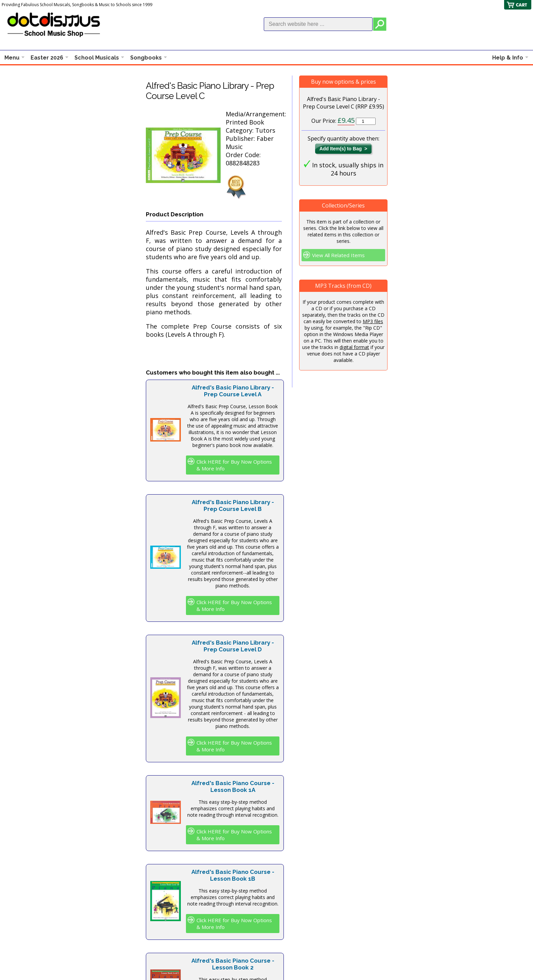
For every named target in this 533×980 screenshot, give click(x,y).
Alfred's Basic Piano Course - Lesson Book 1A (233, 786)
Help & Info (508, 58)
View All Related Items (338, 255)
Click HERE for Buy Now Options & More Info (234, 465)
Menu (12, 58)
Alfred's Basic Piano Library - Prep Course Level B (233, 505)
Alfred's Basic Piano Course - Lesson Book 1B (233, 875)
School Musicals (97, 58)
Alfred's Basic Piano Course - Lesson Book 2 (233, 964)
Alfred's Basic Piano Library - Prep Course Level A (233, 391)
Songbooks (146, 58)
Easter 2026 (47, 58)
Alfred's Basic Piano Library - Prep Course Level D (233, 646)
